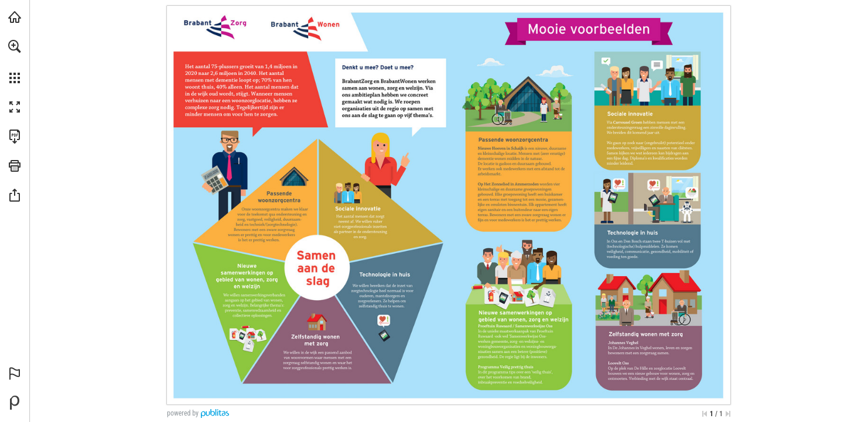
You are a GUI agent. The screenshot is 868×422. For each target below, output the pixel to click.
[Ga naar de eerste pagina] (705, 414)
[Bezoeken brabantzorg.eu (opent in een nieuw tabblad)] (15, 17)
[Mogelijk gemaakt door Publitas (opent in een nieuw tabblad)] (15, 403)
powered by (183, 413)
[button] (15, 46)
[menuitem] (15, 62)
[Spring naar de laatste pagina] (728, 414)
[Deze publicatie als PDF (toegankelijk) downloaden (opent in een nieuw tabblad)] (15, 137)
